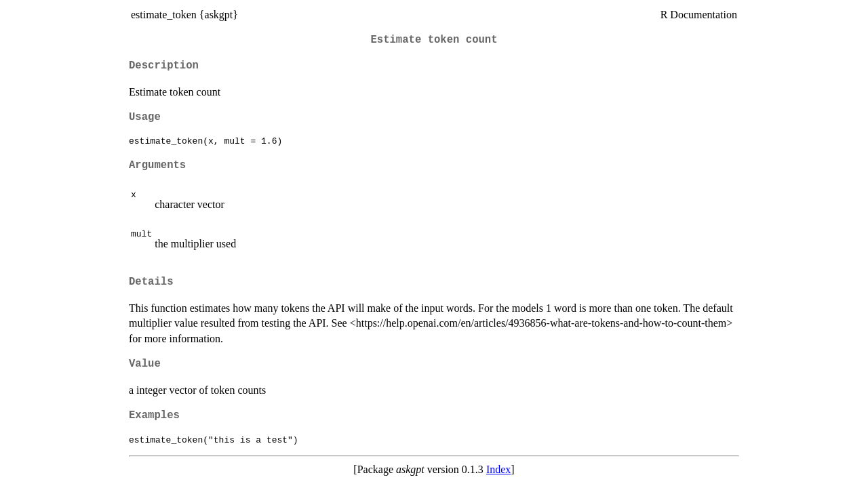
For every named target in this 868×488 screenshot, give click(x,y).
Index (498, 469)
